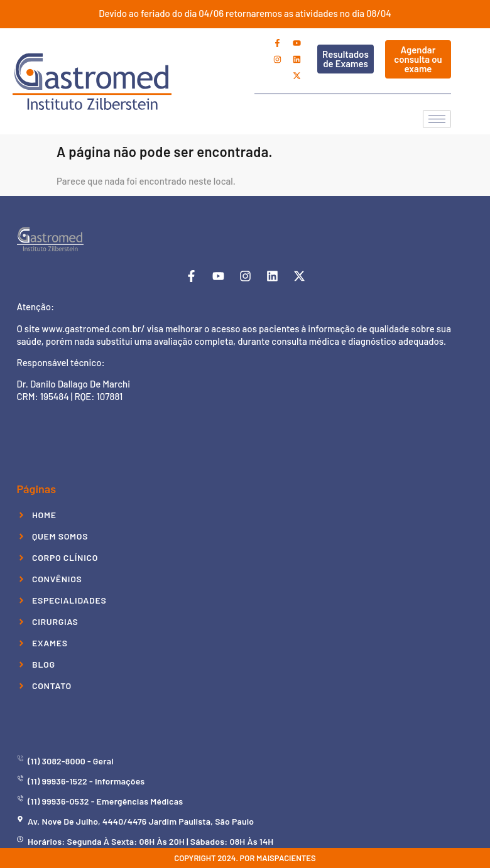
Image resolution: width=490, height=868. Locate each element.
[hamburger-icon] (437, 119)
